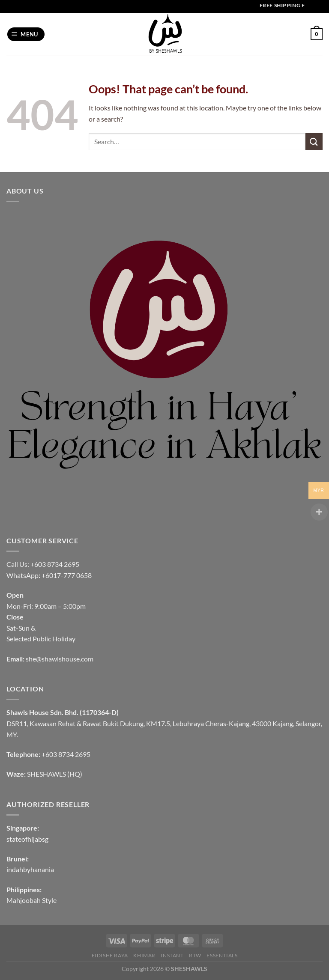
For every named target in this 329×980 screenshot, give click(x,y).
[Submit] (314, 141)
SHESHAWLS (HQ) (55, 774)
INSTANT (172, 955)
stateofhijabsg (27, 839)
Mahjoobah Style (31, 900)
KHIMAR (144, 955)
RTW (195, 955)
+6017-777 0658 (67, 575)
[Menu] (26, 34)
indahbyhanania (30, 869)
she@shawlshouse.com (60, 659)
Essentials (222, 955)
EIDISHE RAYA (110, 955)
